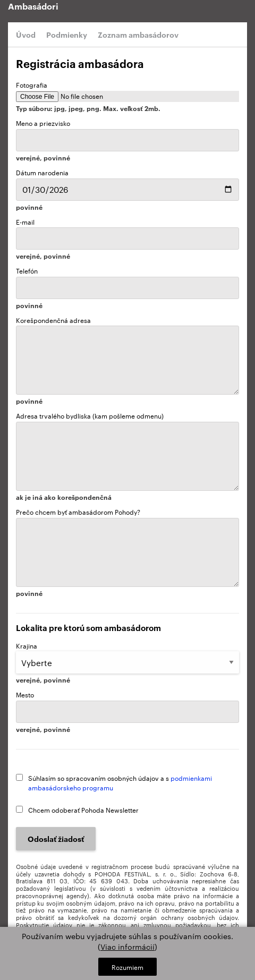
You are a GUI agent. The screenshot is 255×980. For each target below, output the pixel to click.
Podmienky (67, 35)
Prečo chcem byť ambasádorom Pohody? (127, 552)
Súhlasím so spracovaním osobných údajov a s (120, 782)
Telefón (127, 287)
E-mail (127, 238)
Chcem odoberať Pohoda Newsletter (83, 809)
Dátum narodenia (127, 184)
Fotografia (127, 96)
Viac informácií (127, 947)
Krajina (127, 662)
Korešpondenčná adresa (127, 360)
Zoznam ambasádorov (138, 35)
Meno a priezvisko (127, 140)
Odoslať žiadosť (56, 838)
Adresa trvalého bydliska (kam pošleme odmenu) (127, 456)
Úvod (26, 35)
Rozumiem (127, 967)
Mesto (127, 711)
